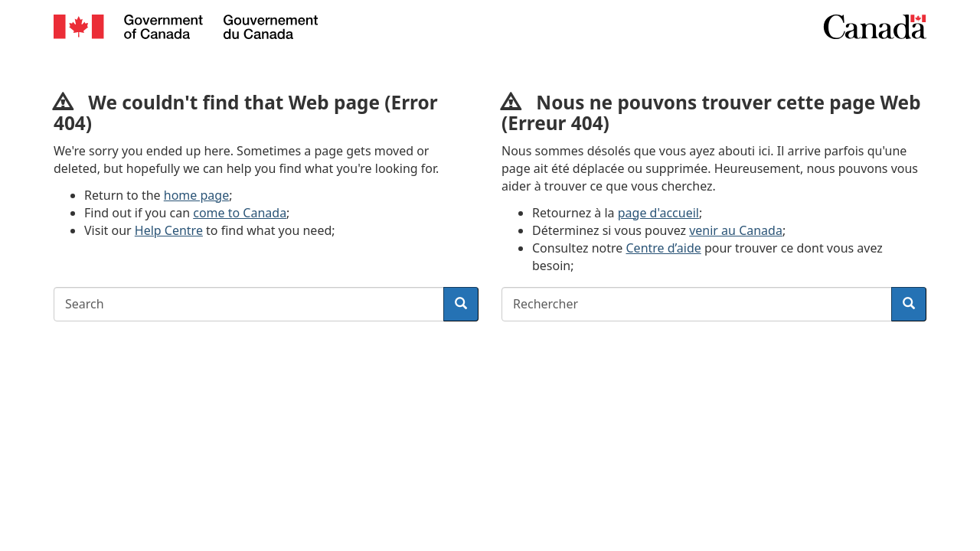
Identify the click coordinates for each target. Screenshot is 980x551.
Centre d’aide (664, 248)
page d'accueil (658, 213)
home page (196, 195)
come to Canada (240, 213)
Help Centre (169, 230)
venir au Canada (736, 230)
